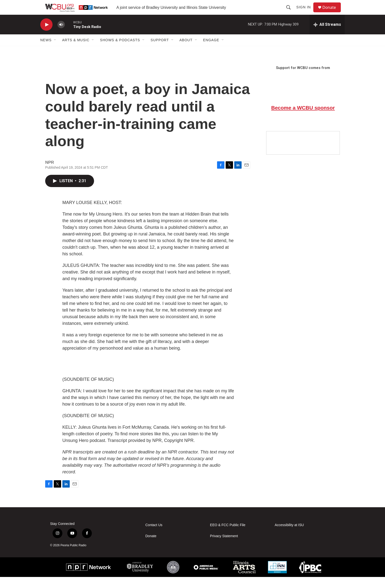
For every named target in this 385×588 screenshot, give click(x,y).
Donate (332, 13)
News (46, 51)
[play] (46, 36)
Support (160, 51)
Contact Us (154, 536)
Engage (211, 51)
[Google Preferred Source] (303, 154)
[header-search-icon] (291, 13)
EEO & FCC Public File (228, 536)
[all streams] (327, 36)
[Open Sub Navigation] (55, 51)
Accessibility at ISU (289, 536)
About (186, 51)
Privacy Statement (224, 547)
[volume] (61, 36)
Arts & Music (76, 51)
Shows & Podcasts (120, 51)
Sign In (306, 13)
